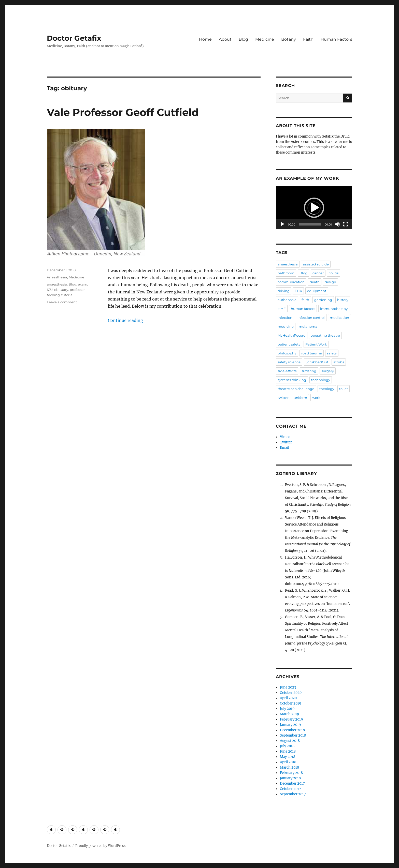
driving (284, 291)
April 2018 (288, 762)
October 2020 (291, 693)
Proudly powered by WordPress (101, 846)
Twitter (286, 442)
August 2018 (290, 741)
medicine (286, 326)
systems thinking (292, 380)
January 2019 (290, 725)
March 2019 (290, 714)
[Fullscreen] (346, 224)
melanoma (308, 326)
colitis (334, 273)
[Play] (282, 224)
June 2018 (288, 751)
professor (77, 290)
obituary (61, 290)
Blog (243, 39)
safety (332, 353)
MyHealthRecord (292, 335)
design (330, 282)
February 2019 (291, 719)
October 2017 (290, 789)
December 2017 (292, 783)
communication (291, 282)
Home (205, 39)
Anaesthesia (57, 277)
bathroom (286, 273)
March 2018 (289, 767)
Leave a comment (62, 302)
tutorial (67, 295)
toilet (344, 389)
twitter (283, 398)
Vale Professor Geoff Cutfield (123, 112)
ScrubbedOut (317, 362)
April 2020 (288, 698)
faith (305, 300)
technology (321, 380)
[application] (314, 208)
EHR (298, 291)
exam (83, 284)
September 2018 (293, 735)
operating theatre (325, 335)
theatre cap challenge (296, 389)
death (315, 282)
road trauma (312, 353)
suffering (309, 371)
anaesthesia (57, 284)
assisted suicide (316, 264)
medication (339, 318)
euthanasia (287, 300)
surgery (328, 371)
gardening (323, 300)
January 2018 (290, 778)
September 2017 (293, 794)
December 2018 (292, 730)
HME (282, 309)
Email (284, 448)
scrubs (339, 362)
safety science (289, 362)
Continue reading (125, 320)
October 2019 (291, 703)
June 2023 (288, 687)
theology (327, 389)
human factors (303, 309)
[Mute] (337, 224)
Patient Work (316, 344)
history (343, 300)
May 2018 (288, 757)
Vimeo (285, 437)
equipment (317, 291)
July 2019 (287, 709)
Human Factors (336, 39)
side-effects (287, 371)
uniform (300, 398)
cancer (318, 273)
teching (53, 295)
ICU (50, 290)
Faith (308, 39)
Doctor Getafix (74, 38)
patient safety (289, 344)
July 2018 (287, 746)
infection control (311, 318)
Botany (289, 39)
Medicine (265, 39)
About (225, 39)
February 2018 (291, 773)
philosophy (287, 353)
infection (285, 318)
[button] (314, 208)
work (316, 398)
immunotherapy (334, 309)
